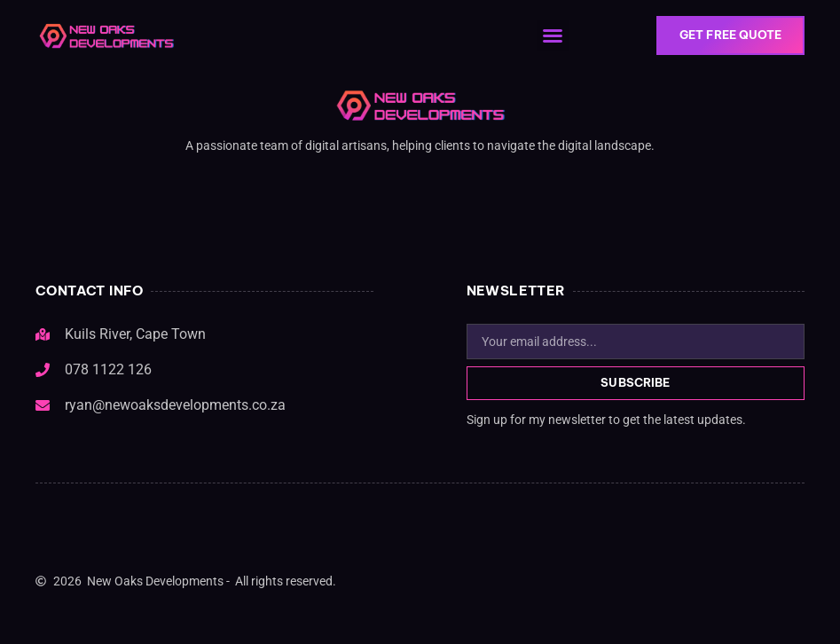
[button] (553, 35)
